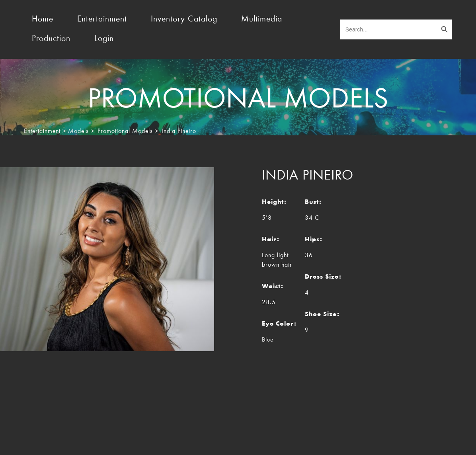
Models (78, 131)
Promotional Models (125, 131)
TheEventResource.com (99, 442)
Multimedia (262, 20)
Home (43, 20)
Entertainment (102, 20)
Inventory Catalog (184, 20)
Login (104, 39)
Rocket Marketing (431, 442)
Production (51, 39)
